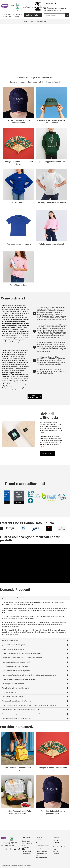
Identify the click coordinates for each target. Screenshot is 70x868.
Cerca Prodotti (6, 14)
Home (25, 21)
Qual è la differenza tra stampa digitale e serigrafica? (19, 679)
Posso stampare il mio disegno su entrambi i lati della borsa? (22, 710)
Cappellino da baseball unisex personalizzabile (19, 123)
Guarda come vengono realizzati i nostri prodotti (26, 82)
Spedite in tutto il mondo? (10, 641)
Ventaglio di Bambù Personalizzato (19, 163)
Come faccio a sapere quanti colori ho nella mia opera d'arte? (22, 658)
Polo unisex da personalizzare (19, 244)
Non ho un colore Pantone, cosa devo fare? (16, 662)
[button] (35, 598)
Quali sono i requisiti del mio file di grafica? (16, 671)
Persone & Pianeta (7, 16)
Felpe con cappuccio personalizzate (51, 162)
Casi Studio (16, 14)
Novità (17, 16)
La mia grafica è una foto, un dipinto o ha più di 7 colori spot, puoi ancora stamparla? (29, 705)
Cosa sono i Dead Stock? (10, 692)
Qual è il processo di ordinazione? (13, 598)
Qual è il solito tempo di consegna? (13, 649)
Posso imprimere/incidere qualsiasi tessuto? (16, 688)
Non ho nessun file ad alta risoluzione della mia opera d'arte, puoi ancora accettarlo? (29, 675)
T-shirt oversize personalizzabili (51, 244)
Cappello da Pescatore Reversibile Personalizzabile (51, 122)
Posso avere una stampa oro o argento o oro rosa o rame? (21, 714)
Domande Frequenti (53, 82)
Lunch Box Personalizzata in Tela (17, 812)
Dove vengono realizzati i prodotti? (13, 697)
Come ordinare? (22, 78)
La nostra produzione (40, 838)
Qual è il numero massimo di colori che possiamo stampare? (21, 653)
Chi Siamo (26, 837)
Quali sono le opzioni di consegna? (13, 645)
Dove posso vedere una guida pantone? (15, 666)
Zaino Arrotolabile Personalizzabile (17, 769)
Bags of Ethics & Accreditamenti (42, 78)
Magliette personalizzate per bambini (51, 203)
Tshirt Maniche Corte (19, 285)
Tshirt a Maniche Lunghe (19, 203)
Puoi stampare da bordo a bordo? (13, 684)
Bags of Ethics (14, 371)
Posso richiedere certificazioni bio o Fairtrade (16, 701)
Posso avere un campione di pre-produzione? (17, 718)
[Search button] (67, 15)
